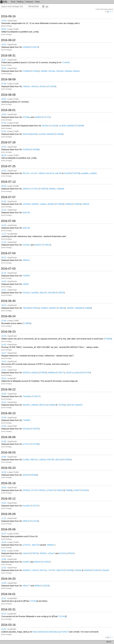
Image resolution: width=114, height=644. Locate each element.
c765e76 (35, 570)
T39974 (35, 553)
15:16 (4, 273)
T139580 (60, 204)
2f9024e (26, 260)
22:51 (4, 598)
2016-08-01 (8, 110)
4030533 (27, 373)
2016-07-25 (8, 166)
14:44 (4, 281)
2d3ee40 (27, 553)
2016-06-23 (8, 332)
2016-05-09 (8, 514)
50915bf (26, 475)
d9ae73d (35, 545)
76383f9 (26, 276)
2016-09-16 (8, 16)
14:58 (4, 559)
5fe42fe (45, 126)
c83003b (88, 570)
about (109, 642)
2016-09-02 (8, 40)
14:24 (4, 362)
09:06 (4, 99)
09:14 (4, 614)
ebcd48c (26, 506)
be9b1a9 (78, 373)
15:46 (4, 441)
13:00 (4, 583)
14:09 (4, 418)
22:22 (4, 210)
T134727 (35, 506)
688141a (34, 460)
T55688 (34, 475)
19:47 (4, 534)
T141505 (52, 86)
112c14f (34, 173)
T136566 (51, 405)
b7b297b (51, 490)
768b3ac (26, 86)
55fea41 (76, 71)
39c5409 (52, 293)
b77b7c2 (26, 444)
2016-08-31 (8, 56)
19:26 (4, 542)
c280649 (34, 405)
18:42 (4, 551)
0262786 (51, 460)
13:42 (4, 147)
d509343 (38, 562)
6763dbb (27, 117)
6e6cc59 (26, 213)
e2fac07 (51, 553)
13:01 (4, 290)
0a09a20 (79, 405)
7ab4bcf (43, 204)
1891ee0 (60, 71)
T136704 (35, 429)
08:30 (4, 155)
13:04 (4, 21)
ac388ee (93, 173)
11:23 (4, 234)
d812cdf (59, 460)
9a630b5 (71, 126)
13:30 (4, 171)
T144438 (66, 63)
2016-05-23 (8, 468)
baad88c (85, 173)
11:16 (4, 242)
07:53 (4, 131)
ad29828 (35, 204)
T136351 (35, 308)
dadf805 (38, 117)
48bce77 (26, 586)
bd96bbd (52, 373)
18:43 (4, 305)
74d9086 (27, 420)
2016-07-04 (8, 253)
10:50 (4, 488)
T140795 (76, 173)
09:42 (4, 378)
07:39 (4, 84)
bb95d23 (35, 373)
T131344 (33, 601)
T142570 (35, 47)
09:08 (4, 186)
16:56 (4, 394)
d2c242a (63, 553)
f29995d (69, 204)
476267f (77, 490)
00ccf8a (52, 71)
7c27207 (52, 570)
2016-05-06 (8, 529)
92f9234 (86, 204)
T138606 (87, 308)
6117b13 (35, 189)
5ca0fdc (26, 460)
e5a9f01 (26, 562)
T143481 (35, 71)
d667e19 (43, 405)
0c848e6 (26, 149)
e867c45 (70, 405)
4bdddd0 (79, 308)
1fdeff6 (26, 284)
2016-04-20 (8, 579)
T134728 (35, 521)
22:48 (4, 321)
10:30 (4, 426)
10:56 (4, 114)
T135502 (59, 490)
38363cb (26, 189)
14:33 (4, 345)
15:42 (4, 402)
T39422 (85, 490)
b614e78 (50, 173)
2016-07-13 (8, 182)
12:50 (4, 472)
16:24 (4, 45)
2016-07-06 (8, 221)
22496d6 (27, 71)
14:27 (4, 353)
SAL (4, 2)
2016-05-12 (8, 499)
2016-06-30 (8, 301)
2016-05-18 (8, 483)
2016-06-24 (8, 316)
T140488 (35, 149)
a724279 (27, 545)
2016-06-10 (8, 413)
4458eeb (68, 71)
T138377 (60, 373)
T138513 (47, 245)
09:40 (4, 29)
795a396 (27, 308)
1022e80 (27, 204)
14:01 (4, 370)
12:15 (4, 568)
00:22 (4, 258)
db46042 (27, 570)
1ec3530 (62, 126)
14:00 (4, 457)
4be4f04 (26, 405)
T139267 (43, 189)
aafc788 (58, 173)
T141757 (46, 117)
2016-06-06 (8, 437)
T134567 (46, 562)
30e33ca (35, 86)
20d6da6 (60, 189)
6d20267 (38, 245)
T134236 (69, 570)
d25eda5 (27, 429)
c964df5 (44, 71)
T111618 (53, 126)
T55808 (108, 339)
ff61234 (26, 173)
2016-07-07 (8, 197)
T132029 (45, 586)
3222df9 (67, 173)
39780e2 (27, 490)
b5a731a (43, 570)
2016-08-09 (8, 79)
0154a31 (27, 293)
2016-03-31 (8, 609)
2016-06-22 (8, 389)
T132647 (96, 570)
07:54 (4, 123)
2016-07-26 (8, 142)
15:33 (4, 336)
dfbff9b (37, 586)
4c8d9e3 (44, 308)
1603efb (26, 47)
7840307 (70, 308)
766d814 (50, 545)
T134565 (67, 460)
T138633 (77, 204)
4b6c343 (43, 293)
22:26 (4, 201)
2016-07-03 (8, 269)
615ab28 (105, 570)
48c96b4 (51, 204)
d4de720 (60, 570)
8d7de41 (43, 86)
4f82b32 (26, 521)
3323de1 (27, 245)
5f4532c (42, 490)
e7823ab (78, 570)
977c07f (35, 490)
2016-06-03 (8, 452)
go (47, 6)
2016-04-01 (8, 594)
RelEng (20, 2)
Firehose (29, 2)
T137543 (61, 405)
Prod (13, 2)
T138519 (61, 308)
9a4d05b (35, 293)
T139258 (79, 126)
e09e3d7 (53, 308)
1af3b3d (42, 460)
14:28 (4, 225)
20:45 (4, 629)
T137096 (35, 444)
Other (38, 2)
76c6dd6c (27, 396)
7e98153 (42, 173)
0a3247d (69, 373)
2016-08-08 (8, 95)
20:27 (4, 60)
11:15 (4, 518)
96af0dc (52, 189)
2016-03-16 (8, 625)
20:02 (4, 68)
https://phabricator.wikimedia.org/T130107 (51, 632)
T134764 (86, 373)
